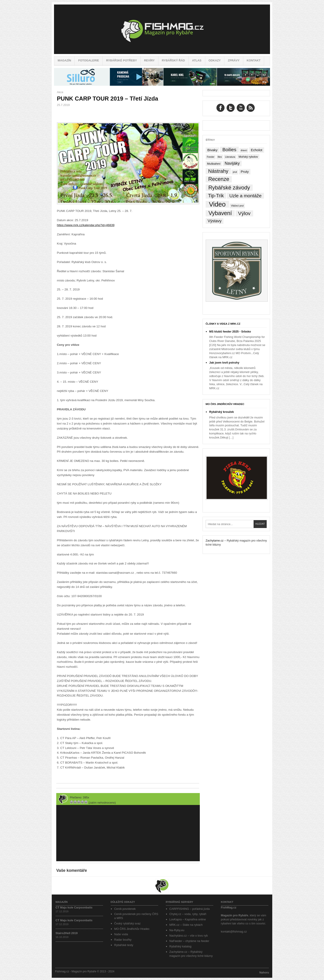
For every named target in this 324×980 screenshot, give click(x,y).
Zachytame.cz (215, 541)
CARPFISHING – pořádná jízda (190, 909)
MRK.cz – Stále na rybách (186, 925)
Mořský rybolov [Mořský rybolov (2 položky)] (248, 157)
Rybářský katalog (180, 946)
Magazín (64, 60)
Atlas (197, 60)
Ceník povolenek (125, 909)
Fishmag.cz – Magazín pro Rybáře (162, 29)
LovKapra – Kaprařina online (188, 919)
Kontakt (254, 60)
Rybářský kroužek (222, 412)
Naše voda (121, 934)
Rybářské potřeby (122, 60)
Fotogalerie (89, 60)
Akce (60, 92)
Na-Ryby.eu (177, 930)
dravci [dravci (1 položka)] (244, 150)
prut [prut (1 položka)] (235, 172)
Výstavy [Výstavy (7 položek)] (215, 221)
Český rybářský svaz (127, 923)
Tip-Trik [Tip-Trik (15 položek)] (216, 196)
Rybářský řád (173, 60)
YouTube (241, 108)
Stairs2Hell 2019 (67, 933)
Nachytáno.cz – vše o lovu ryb (189, 936)
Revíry (149, 60)
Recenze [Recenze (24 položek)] (219, 179)
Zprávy (234, 60)
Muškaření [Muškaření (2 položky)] (214, 164)
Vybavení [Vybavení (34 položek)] (220, 213)
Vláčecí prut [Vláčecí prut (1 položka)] (237, 206)
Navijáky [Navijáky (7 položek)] (232, 163)
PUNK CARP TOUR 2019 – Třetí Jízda (108, 99)
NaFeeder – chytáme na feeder (189, 941)
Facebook (220, 108)
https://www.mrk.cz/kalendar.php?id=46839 (86, 225)
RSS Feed (251, 108)
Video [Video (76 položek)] (217, 204)
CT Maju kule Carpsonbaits (74, 907)
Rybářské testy (124, 945)
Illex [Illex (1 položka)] (220, 157)
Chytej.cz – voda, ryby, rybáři (188, 914)
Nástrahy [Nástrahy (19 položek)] (218, 171)
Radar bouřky (123, 940)
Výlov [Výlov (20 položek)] (244, 213)
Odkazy (215, 60)
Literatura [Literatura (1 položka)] (230, 157)
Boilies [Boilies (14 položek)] (229, 149)
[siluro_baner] (162, 85)
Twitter (231, 108)
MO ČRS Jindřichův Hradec (225, 404)
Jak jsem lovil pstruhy (224, 363)
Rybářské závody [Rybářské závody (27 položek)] (229, 188)
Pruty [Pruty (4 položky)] (245, 172)
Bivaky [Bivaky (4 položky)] (212, 150)
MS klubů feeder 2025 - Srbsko (230, 332)
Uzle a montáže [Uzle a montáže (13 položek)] (245, 196)
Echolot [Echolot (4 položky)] (257, 150)
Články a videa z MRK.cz (223, 324)
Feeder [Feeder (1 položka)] (211, 157)
